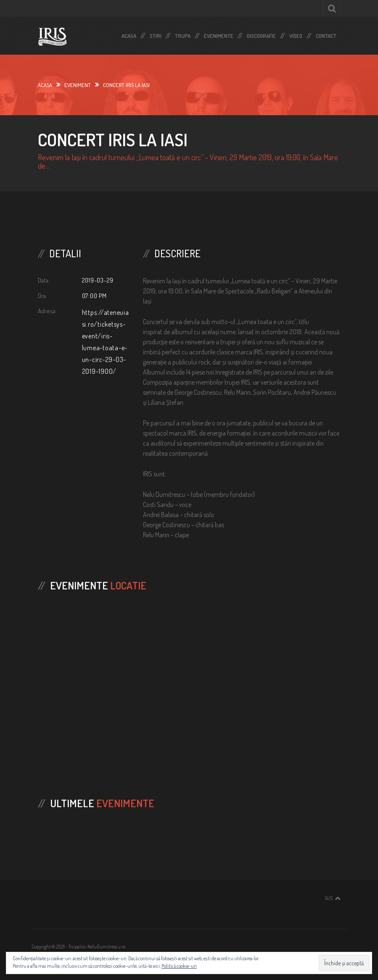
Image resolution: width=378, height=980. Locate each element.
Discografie (261, 34)
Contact (326, 34)
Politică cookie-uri (179, 966)
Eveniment (78, 85)
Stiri (156, 34)
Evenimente (219, 34)
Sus (329, 898)
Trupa (183, 34)
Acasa (129, 34)
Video (296, 34)
